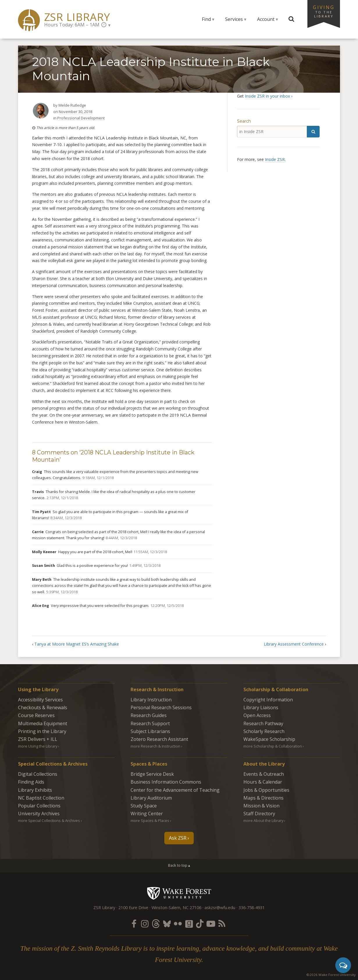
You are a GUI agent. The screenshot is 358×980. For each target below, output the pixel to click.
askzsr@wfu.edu (220, 908)
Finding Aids (31, 782)
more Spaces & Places (150, 820)
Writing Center (147, 814)
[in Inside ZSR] (272, 132)
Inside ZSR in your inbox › (269, 96)
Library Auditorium (151, 798)
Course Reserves (36, 715)
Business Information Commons (166, 782)
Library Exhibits (35, 790)
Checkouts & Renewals (43, 707)
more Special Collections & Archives (49, 820)
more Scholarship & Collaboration (273, 746)
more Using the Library (38, 746)
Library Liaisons (261, 707)
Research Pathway (263, 723)
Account (266, 19)
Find (206, 19)
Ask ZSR (178, 838)
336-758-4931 (252, 908)
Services (234, 19)
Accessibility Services (40, 700)
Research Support (150, 723)
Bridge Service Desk (152, 774)
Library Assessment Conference (294, 644)
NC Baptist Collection (41, 798)
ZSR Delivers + (38, 739)
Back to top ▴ (179, 865)
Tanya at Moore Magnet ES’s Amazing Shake (77, 644)
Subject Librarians (150, 731)
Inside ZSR (275, 159)
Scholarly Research (264, 731)
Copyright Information (268, 700)
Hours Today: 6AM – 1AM (72, 25)
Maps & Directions (263, 798)
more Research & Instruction (155, 746)
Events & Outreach (264, 774)
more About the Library (263, 820)
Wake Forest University (179, 893)
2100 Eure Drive (133, 908)
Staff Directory (259, 814)
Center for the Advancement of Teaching (175, 790)
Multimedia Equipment (43, 723)
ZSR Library (77, 17)
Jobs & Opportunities (266, 790)
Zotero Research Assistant (159, 739)
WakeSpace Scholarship (269, 739)
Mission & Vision (261, 806)
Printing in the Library (42, 731)
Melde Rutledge (72, 105)
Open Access (257, 715)
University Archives (39, 814)
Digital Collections (38, 774)
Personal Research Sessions (161, 707)
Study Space (144, 806)
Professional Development (81, 118)
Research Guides (149, 715)
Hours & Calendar (263, 782)
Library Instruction (151, 700)
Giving (324, 11)
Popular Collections (39, 806)
